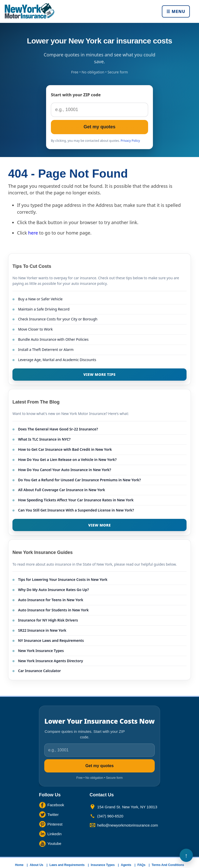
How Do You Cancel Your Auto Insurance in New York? (65, 470)
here (33, 233)
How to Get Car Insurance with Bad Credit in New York (65, 449)
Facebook (56, 805)
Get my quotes (99, 127)
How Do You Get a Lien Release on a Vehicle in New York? (67, 460)
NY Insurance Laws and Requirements (51, 640)
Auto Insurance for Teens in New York (51, 600)
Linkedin (54, 834)
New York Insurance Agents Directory (51, 661)
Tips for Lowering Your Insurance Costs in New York (63, 579)
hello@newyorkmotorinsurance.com (128, 825)
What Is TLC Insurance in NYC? (44, 439)
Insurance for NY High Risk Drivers (48, 620)
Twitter (53, 815)
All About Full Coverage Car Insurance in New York (62, 490)
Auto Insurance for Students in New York (53, 610)
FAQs (141, 865)
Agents (126, 865)
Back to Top (186, 855)
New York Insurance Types (41, 651)
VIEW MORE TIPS (99, 374)
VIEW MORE (100, 525)
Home (19, 865)
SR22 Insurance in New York (42, 630)
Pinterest (55, 824)
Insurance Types (103, 865)
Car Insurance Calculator (39, 671)
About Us (37, 865)
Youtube (54, 843)
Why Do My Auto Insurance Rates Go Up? (53, 590)
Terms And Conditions (168, 865)
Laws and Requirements (67, 865)
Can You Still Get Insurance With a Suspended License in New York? (76, 510)
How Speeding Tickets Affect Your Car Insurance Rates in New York (76, 500)
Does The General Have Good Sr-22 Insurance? (58, 429)
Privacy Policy (130, 141)
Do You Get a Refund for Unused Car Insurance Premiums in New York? (79, 480)
